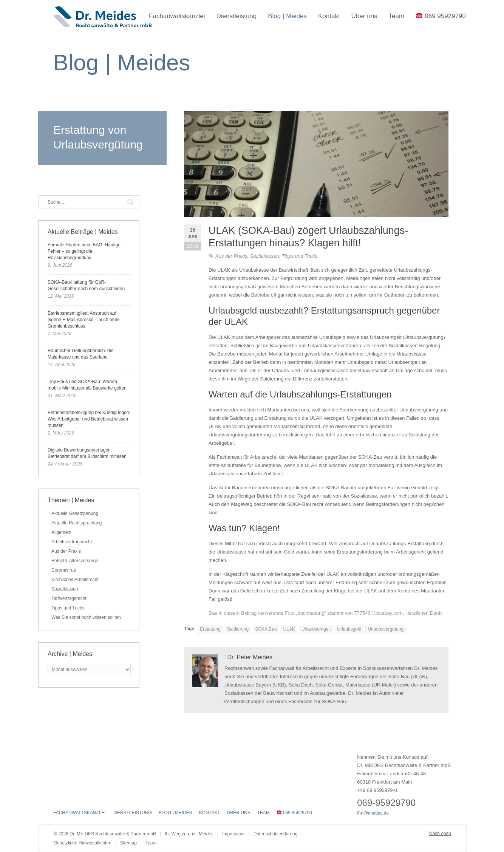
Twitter (71, 797)
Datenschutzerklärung (276, 834)
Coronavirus (64, 570)
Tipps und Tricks (300, 256)
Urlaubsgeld (349, 629)
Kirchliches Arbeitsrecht (75, 580)
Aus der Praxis (231, 256)
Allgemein (61, 532)
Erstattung (210, 629)
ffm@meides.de (373, 813)
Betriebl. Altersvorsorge (75, 561)
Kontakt (329, 16)
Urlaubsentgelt (316, 629)
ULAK (289, 629)
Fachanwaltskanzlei (177, 16)
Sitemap (128, 843)
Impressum (233, 834)
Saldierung (238, 629)
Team (397, 16)
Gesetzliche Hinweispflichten (83, 843)
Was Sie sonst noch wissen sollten (86, 617)
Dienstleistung (236, 16)
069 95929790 (441, 16)
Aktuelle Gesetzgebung (75, 513)
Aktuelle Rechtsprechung (77, 523)
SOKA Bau (266, 629)
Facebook (58, 797)
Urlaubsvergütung (386, 629)
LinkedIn (85, 797)
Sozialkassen (265, 256)
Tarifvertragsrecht (69, 598)
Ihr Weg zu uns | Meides (189, 834)
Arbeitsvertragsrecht (72, 542)
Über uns (364, 16)
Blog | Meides (287, 16)
